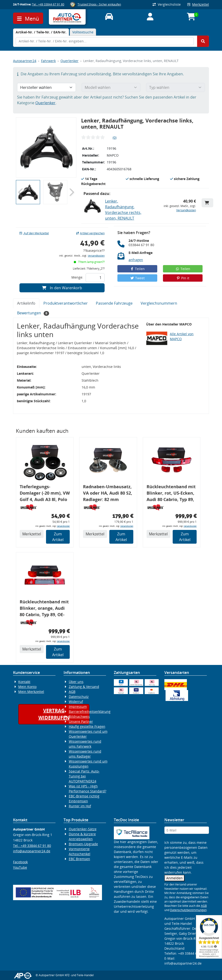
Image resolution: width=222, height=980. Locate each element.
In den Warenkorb (62, 288)
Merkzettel (198, 4)
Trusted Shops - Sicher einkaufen (99, 4)
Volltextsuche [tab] (83, 32)
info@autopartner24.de (32, 851)
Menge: (77, 277)
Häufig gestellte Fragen (87, 726)
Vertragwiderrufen (54, 714)
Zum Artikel (58, 537)
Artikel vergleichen (90, 233)
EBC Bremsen (79, 859)
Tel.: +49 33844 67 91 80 (48, 4)
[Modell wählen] (111, 87)
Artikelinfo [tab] (26, 303)
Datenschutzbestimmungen (188, 910)
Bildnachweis (79, 716)
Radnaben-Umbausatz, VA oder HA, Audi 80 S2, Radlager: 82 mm (108, 493)
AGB (72, 692)
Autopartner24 (25, 61)
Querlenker (69, 61)
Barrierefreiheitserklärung (90, 711)
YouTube (20, 867)
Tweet (137, 278)
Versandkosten (186, 210)
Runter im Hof (80, 806)
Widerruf (76, 702)
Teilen (137, 269)
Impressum (78, 707)
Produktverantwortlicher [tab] (66, 303)
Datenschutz (79, 697)
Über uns (76, 682)
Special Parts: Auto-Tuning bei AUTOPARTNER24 (84, 776)
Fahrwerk (48, 61)
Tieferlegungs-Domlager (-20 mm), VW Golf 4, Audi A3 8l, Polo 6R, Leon (45, 494)
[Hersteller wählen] (46, 87)
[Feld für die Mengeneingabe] (95, 278)
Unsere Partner (81, 721)
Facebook (20, 862)
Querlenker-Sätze (83, 829)
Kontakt (24, 682)
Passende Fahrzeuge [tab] (114, 303)
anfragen (136, 260)
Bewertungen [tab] (33, 313)
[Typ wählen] (176, 87)
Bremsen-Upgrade (83, 844)
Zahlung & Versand (84, 687)
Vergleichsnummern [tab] (159, 303)
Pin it (183, 278)
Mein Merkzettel (31, 692)
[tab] (41, 32)
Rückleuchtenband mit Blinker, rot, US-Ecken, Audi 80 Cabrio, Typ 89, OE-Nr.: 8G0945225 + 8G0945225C (171, 494)
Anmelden (174, 878)
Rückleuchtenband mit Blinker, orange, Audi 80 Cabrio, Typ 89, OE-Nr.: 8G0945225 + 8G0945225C (44, 609)
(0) (115, 138)
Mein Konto (27, 687)
